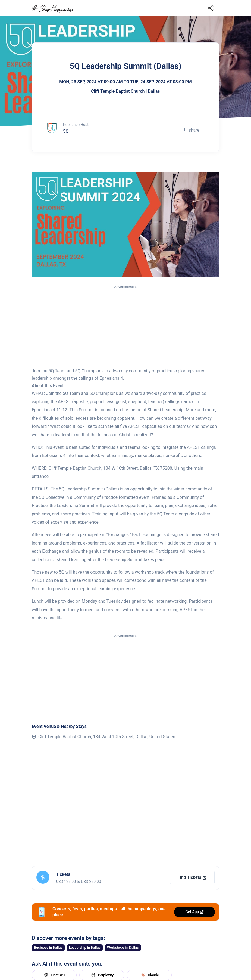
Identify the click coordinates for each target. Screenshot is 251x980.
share (191, 130)
